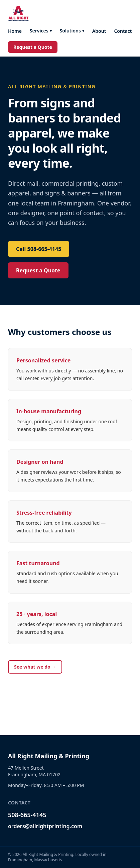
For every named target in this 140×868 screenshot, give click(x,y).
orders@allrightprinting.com (45, 826)
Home (15, 31)
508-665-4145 (27, 815)
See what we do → (35, 667)
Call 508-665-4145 (39, 249)
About (99, 31)
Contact (123, 31)
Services (41, 31)
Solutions (72, 31)
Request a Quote (33, 47)
